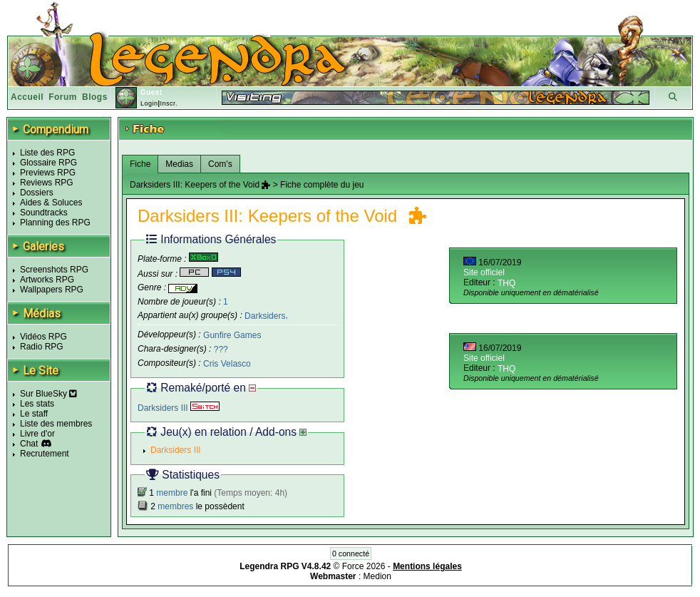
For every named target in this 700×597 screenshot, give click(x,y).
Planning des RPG (55, 223)
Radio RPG (42, 347)
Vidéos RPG (43, 337)
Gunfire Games (232, 335)
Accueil (27, 97)
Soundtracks (44, 213)
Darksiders (265, 315)
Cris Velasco (227, 364)
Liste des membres (56, 424)
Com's (220, 164)
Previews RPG (48, 173)
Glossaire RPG (48, 163)
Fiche (140, 164)
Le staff (34, 414)
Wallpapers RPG (52, 290)
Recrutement (45, 454)
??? (221, 349)
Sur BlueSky (48, 394)
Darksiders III (179, 408)
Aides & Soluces (51, 203)
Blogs (95, 97)
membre (172, 493)
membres (175, 506)
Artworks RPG (47, 280)
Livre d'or (37, 434)
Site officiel (484, 272)
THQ (506, 283)
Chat (29, 444)
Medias (179, 164)
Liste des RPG (47, 153)
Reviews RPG (47, 183)
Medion (377, 576)
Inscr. (169, 103)
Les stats (37, 404)
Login (149, 103)
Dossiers (37, 193)
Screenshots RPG (54, 270)
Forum (63, 97)
